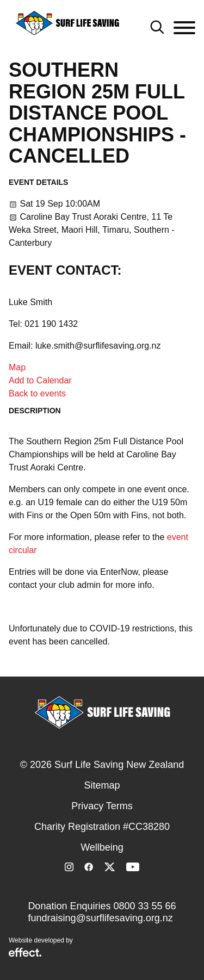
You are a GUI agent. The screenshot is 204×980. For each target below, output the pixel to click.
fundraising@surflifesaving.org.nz (100, 918)
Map (17, 367)
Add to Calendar (40, 380)
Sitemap (102, 785)
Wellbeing (102, 847)
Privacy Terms (102, 806)
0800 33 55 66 (144, 906)
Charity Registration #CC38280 (102, 827)
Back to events (37, 393)
